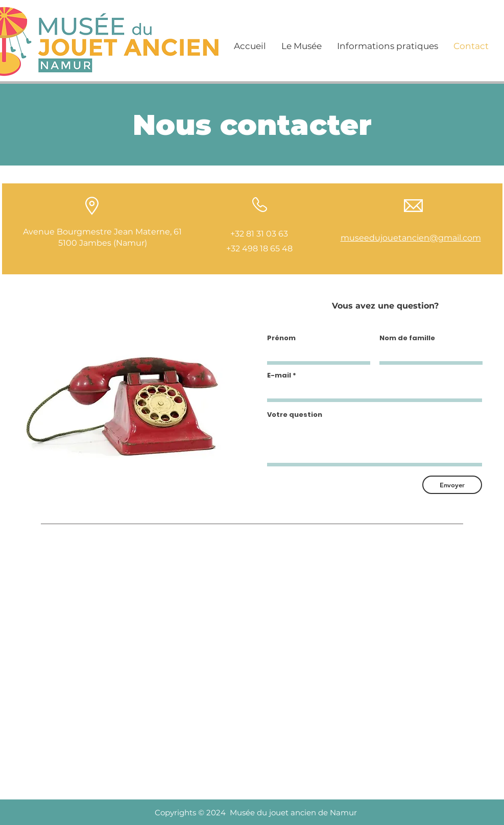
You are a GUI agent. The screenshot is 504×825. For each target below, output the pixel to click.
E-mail (279, 375)
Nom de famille (407, 338)
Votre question (295, 415)
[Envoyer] (452, 485)
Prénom (281, 338)
